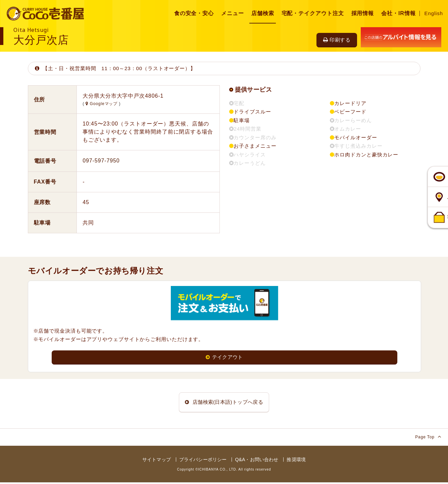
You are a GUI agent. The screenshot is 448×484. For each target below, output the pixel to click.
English (434, 13)
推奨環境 (296, 461)
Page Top (428, 438)
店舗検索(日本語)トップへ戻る (224, 403)
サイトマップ (157, 461)
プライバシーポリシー (203, 461)
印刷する (337, 40)
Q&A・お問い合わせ (257, 461)
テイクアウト (224, 357)
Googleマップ (102, 104)
